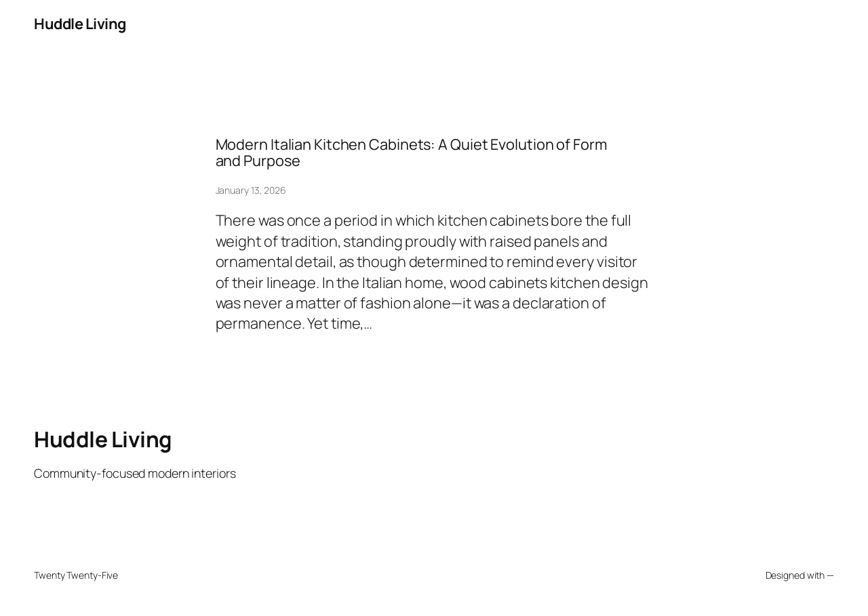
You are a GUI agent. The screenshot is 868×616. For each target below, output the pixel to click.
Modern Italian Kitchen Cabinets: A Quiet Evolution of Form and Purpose (411, 153)
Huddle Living (80, 24)
